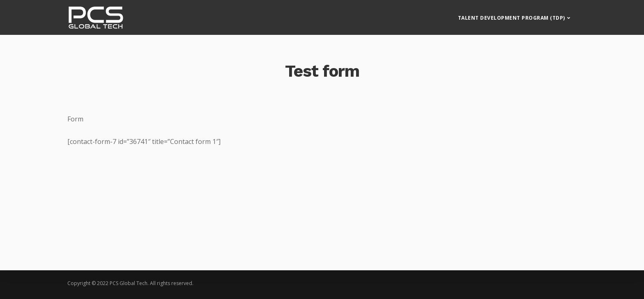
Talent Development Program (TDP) (512, 15)
